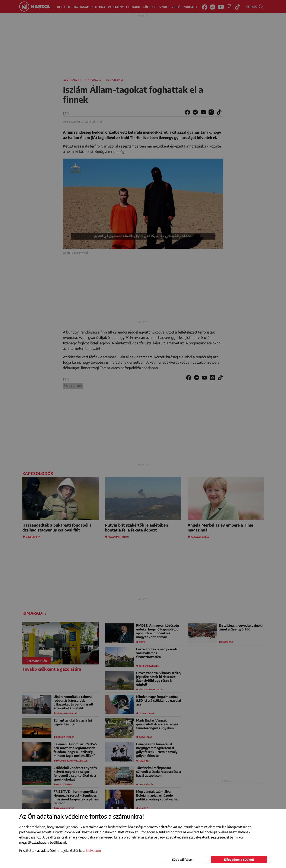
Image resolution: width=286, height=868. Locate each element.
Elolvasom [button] (93, 850)
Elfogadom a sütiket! (239, 860)
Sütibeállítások (183, 860)
